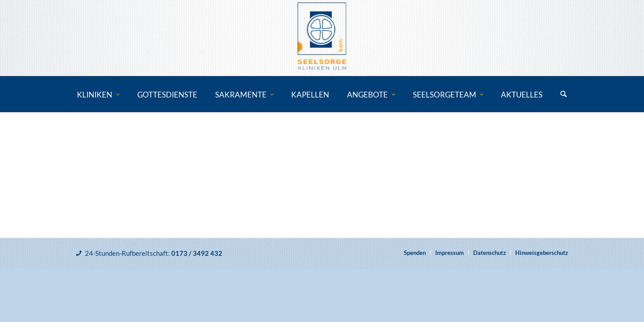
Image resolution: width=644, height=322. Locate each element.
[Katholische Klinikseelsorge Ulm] (322, 38)
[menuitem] (98, 95)
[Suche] (563, 95)
